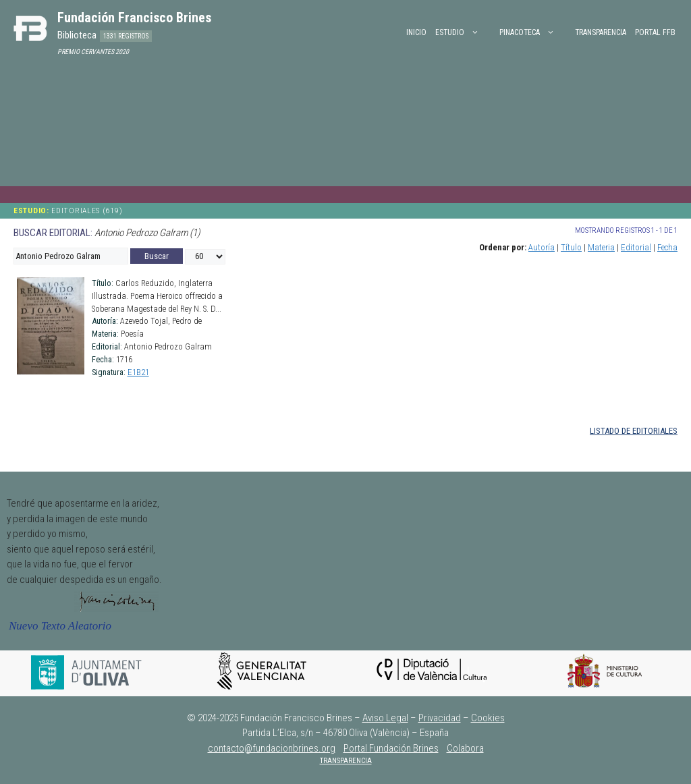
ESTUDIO (464, 32)
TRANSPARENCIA (346, 761)
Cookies (488, 718)
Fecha (667, 247)
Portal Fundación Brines (391, 748)
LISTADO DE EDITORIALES (634, 431)
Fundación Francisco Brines (134, 18)
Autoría (542, 247)
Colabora (465, 748)
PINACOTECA (534, 32)
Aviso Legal (385, 718)
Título (571, 247)
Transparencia (601, 32)
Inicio (416, 32)
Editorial (636, 247)
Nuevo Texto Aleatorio (60, 626)
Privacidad (440, 718)
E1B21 (138, 372)
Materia (601, 247)
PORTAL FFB (655, 32)
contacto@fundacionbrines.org (272, 748)
